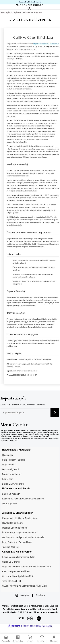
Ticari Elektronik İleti (12, 581)
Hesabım (54, 639)
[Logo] (29, 7)
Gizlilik (5, 441)
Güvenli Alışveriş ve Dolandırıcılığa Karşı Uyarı (24, 586)
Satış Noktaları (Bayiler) (14, 460)
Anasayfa (6, 639)
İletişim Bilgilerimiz (11, 469)
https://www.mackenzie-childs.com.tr (46, 44)
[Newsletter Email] (25, 413)
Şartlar (56, 439)
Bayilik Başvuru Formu (13, 484)
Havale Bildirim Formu (13, 523)
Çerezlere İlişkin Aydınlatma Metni (18, 576)
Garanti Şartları (9, 503)
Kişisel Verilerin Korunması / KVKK (19, 557)
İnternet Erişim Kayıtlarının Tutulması (20, 533)
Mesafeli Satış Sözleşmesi (15, 528)
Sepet (30, 639)
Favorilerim (42, 639)
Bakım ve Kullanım (11, 494)
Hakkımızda (8, 455)
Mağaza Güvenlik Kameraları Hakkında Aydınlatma (26, 567)
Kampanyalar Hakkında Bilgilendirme (20, 518)
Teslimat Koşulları (11, 547)
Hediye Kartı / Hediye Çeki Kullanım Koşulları (24, 537)
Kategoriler (18, 639)
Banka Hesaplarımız (12, 474)
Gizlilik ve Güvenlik (11, 562)
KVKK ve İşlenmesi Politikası (16, 571)
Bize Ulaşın (8, 479)
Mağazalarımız (9, 465)
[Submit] (55, 413)
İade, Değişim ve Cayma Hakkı (17, 542)
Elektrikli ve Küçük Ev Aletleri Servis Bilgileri (23, 499)
